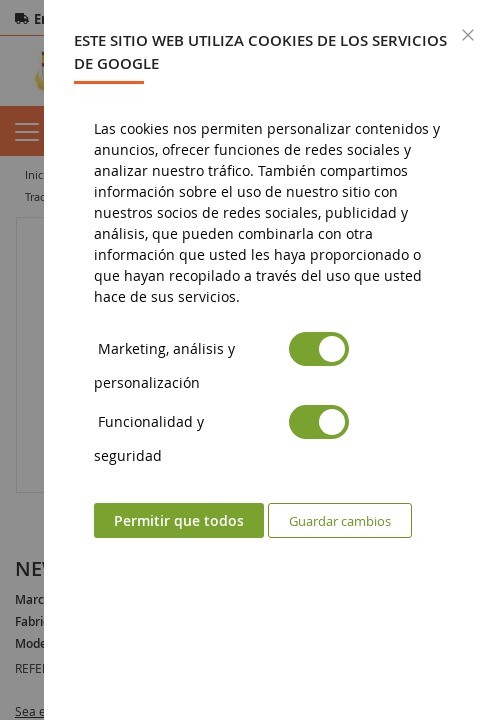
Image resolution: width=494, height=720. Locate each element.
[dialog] (269, 360)
